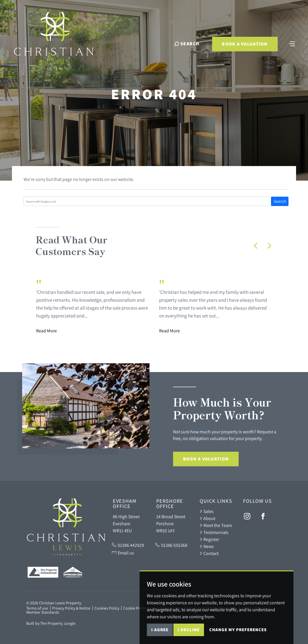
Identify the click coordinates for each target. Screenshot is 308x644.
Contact (209, 553)
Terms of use (37, 608)
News (207, 546)
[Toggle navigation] (292, 43)
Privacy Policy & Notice (71, 608)
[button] (256, 246)
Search (280, 201)
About (207, 518)
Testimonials (214, 532)
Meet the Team (216, 525)
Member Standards (43, 612)
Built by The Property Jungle (51, 623)
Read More (46, 331)
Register (209, 539)
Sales (207, 511)
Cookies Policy (107, 608)
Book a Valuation (245, 44)
